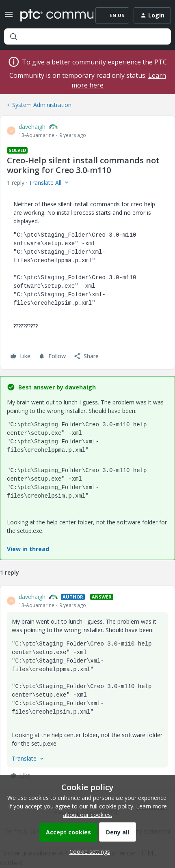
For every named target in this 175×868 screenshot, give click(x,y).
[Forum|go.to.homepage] (51, 15)
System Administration (42, 105)
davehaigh (32, 127)
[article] (87, 687)
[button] (9, 17)
